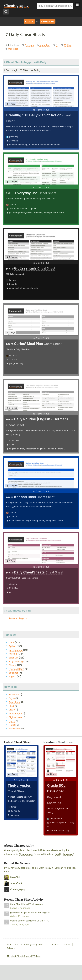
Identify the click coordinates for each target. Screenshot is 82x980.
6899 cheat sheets (48, 850)
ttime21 (14, 807)
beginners (42, 449)
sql (51, 831)
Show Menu (77, 5)
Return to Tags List (18, 618)
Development (16, 650)
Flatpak (12, 725)
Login (29, 21)
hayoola (13, 280)
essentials (28, 288)
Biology (13, 665)
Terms (67, 944)
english (13, 449)
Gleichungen (15, 714)
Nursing (13, 654)
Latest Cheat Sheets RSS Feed (24, 956)
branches (38, 213)
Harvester (14, 695)
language (68, 854)
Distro (12, 710)
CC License (53, 944)
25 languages (26, 854)
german (21, 449)
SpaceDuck (16, 883)
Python (12, 646)
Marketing (45, 45)
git (10, 213)
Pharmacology (16, 669)
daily (36, 288)
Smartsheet (15, 729)
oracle (61, 831)
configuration (19, 213)
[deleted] (13, 137)
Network (29, 45)
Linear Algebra (43, 912)
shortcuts (19, 521)
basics (29, 213)
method (35, 145)
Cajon (12, 698)
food (57, 854)
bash (11, 521)
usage (28, 521)
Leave (12, 721)
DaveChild (16, 877)
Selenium (13, 658)
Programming (16, 661)
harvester (15, 815)
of (30, 145)
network (13, 145)
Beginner (13, 673)
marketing (23, 145)
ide (55, 831)
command (14, 288)
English (12, 676)
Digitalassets (15, 717)
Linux (11, 642)
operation (44, 145)
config (49, 521)
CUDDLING (14, 441)
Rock (11, 706)
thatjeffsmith (56, 819)
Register (48, 21)
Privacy (11, 948)
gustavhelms (17, 912)
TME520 (13, 205)
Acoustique (15, 702)
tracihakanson (18, 921)
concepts (48, 213)
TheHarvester (36, 904)
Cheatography (12, 850)
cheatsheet (31, 449)
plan (11, 363)
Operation (13, 49)
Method (68, 45)
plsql (67, 831)
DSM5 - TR (42, 921)
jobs (50, 449)
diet (16, 363)
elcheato (13, 355)
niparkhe (13, 584)
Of (57, 45)
